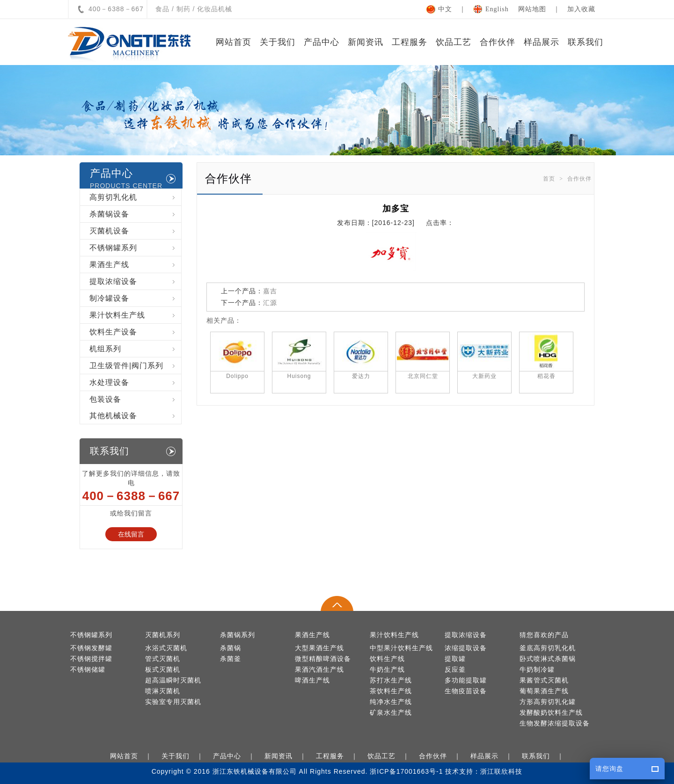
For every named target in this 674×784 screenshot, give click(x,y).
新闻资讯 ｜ (287, 756)
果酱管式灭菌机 (544, 680)
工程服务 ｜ (339, 756)
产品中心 (322, 42)
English (497, 9)
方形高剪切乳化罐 (548, 702)
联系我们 (586, 42)
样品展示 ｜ (493, 756)
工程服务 (410, 42)
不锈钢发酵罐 (91, 648)
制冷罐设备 (135, 298)
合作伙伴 (498, 42)
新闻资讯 (366, 42)
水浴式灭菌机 (166, 648)
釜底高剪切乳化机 (548, 648)
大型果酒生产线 (319, 648)
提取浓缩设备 (135, 281)
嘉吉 (270, 291)
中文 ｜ (456, 9)
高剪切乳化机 (135, 197)
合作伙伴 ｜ (442, 756)
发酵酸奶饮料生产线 (551, 713)
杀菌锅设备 (135, 214)
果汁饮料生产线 (135, 315)
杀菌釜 (231, 659)
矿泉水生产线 (391, 713)
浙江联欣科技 (501, 771)
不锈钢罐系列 (135, 248)
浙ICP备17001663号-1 (406, 771)
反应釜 (455, 670)
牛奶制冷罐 (537, 670)
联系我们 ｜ (545, 756)
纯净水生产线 (391, 702)
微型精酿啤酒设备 (323, 659)
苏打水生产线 (391, 680)
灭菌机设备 (135, 231)
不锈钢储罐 (88, 670)
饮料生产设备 (135, 332)
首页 (549, 179)
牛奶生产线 (387, 670)
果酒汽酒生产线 (319, 670)
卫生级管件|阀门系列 (135, 366)
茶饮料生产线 (391, 691)
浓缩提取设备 (466, 648)
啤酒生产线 (312, 680)
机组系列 (135, 349)
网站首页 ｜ (133, 756)
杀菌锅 (231, 648)
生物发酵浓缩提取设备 (555, 723)
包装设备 (135, 399)
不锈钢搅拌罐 (91, 659)
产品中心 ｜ (236, 756)
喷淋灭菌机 (163, 691)
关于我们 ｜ (184, 756)
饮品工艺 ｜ (390, 756)
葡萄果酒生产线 (544, 691)
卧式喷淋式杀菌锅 (548, 659)
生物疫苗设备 (466, 691)
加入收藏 (581, 9)
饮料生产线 (387, 659)
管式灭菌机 (163, 659)
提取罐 (455, 659)
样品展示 (542, 42)
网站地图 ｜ (543, 9)
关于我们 (278, 42)
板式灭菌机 (163, 670)
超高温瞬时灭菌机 (173, 680)
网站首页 (234, 42)
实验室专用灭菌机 (173, 702)
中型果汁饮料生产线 (401, 648)
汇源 (270, 303)
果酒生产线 (135, 265)
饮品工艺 (454, 42)
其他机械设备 (135, 416)
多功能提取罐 (466, 680)
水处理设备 (135, 382)
